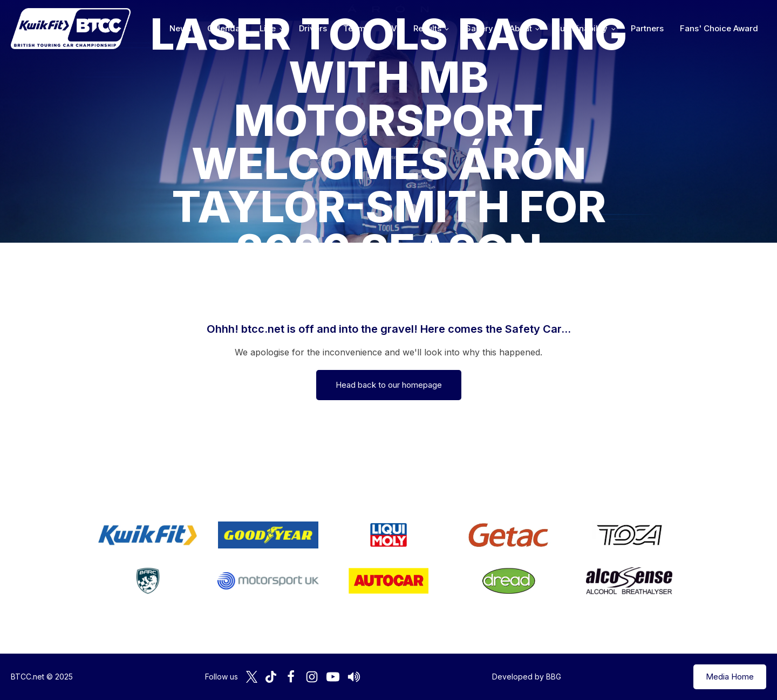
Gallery (479, 28)
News (180, 28)
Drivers (313, 28)
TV (391, 28)
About (521, 28)
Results (427, 28)
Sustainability (581, 28)
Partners (647, 28)
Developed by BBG (527, 677)
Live (268, 28)
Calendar (225, 28)
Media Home (730, 677)
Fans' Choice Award (719, 28)
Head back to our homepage (389, 385)
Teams (356, 28)
